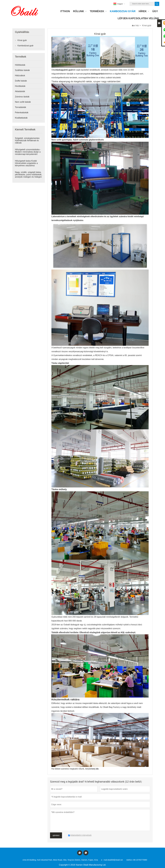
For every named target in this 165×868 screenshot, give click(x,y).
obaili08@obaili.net (115, 860)
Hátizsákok (20, 76)
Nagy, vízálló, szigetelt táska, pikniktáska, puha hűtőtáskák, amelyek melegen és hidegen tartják (28, 176)
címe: (25, 860)
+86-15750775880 (140, 860)
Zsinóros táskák (22, 97)
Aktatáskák (20, 91)
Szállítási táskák (22, 70)
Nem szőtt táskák (23, 102)
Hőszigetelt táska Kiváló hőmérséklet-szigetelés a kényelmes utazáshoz (26, 163)
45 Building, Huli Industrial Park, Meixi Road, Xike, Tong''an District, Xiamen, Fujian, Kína (62, 860)
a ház (136, 25)
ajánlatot (56, 835)
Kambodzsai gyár (26, 46)
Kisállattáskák (21, 118)
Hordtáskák (20, 86)
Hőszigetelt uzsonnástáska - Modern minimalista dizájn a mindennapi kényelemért (28, 152)
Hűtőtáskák (20, 65)
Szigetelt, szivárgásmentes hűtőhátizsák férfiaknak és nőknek (27, 140)
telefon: (129, 860)
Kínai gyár (22, 40)
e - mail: (104, 860)
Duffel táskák (21, 81)
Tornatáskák (20, 107)
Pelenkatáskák (22, 113)
